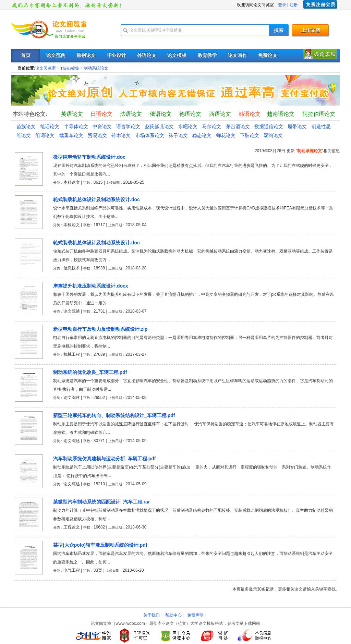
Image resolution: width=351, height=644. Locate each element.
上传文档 (311, 30)
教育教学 (207, 55)
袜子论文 (178, 135)
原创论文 (86, 55)
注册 (294, 5)
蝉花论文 (226, 135)
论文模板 (177, 55)
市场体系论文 (150, 135)
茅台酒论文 (238, 126)
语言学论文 (128, 126)
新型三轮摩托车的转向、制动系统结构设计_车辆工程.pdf (114, 415)
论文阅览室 (46, 68)
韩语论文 (250, 114)
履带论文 (297, 126)
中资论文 (102, 126)
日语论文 (101, 114)
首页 (26, 55)
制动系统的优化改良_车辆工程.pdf (90, 372)
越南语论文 (281, 114)
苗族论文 (26, 126)
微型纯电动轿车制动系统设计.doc (89, 157)
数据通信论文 (269, 126)
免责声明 (195, 615)
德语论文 (190, 114)
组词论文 (45, 135)
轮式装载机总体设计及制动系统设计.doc (96, 199)
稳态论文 (202, 135)
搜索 (279, 30)
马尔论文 (211, 126)
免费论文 (268, 55)
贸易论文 (97, 135)
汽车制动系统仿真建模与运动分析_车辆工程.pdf (104, 459)
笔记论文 (50, 126)
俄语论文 (161, 114)
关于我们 (152, 615)
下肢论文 (250, 135)
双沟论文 (273, 135)
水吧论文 (188, 126)
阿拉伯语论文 (319, 114)
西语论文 (220, 114)
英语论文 (72, 114)
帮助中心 (173, 615)
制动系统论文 (96, 68)
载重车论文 (71, 135)
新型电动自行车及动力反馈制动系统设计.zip (100, 329)
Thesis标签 (70, 68)
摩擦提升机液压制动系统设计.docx (91, 286)
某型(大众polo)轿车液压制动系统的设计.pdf (100, 545)
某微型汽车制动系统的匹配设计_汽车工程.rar (101, 502)
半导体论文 (76, 126)
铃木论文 (121, 135)
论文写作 (238, 55)
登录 (282, 5)
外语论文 (147, 55)
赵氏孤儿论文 (159, 126)
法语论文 (131, 114)
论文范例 (56, 55)
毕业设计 (117, 55)
